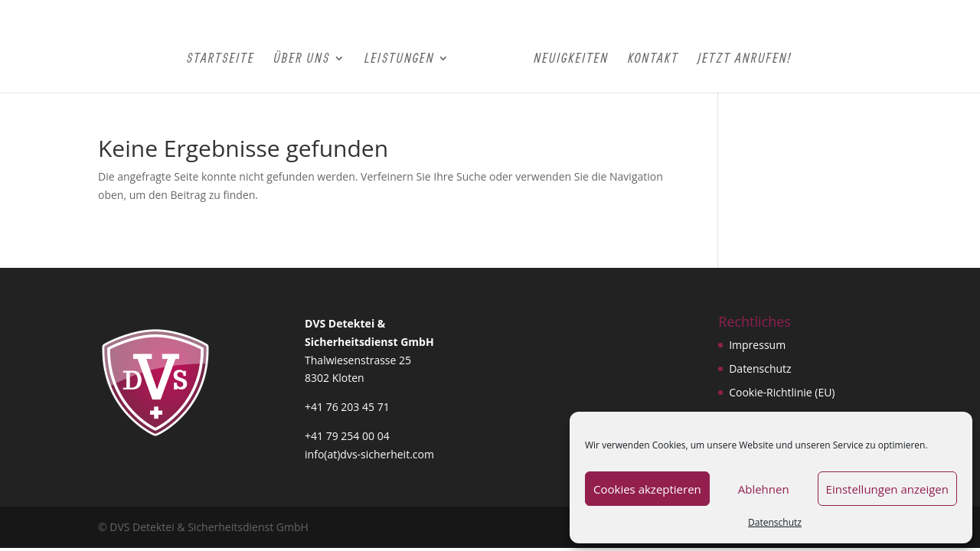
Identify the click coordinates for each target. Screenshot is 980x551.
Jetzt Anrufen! (744, 59)
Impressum (757, 345)
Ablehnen (764, 489)
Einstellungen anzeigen (887, 489)
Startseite (221, 59)
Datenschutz (775, 522)
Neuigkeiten (571, 59)
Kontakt (653, 59)
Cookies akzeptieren (647, 489)
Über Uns (302, 59)
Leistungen (399, 59)
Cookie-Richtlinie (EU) (782, 392)
